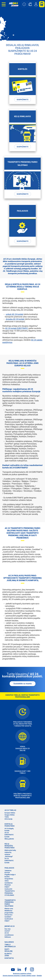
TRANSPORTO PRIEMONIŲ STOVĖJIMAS (10, 893)
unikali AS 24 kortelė (14, 314)
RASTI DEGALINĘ (9, 950)
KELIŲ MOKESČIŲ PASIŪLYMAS (9, 846)
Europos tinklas (10, 813)
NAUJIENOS (9, 942)
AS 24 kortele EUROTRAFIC (17, 328)
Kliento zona (9, 909)
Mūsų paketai (9, 839)
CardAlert (8, 917)
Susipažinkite (23, 100)
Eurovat (7, 873)
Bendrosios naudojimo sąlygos (22, 974)
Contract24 (8, 889)
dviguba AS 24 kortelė (15, 319)
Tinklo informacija (8, 818)
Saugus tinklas (10, 815)
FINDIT (7, 887)
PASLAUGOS (9, 868)
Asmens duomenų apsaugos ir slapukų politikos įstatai (19, 976)
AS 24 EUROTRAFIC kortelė (9, 835)
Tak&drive (8, 871)
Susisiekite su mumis (23, 684)
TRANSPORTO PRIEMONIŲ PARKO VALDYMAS (10, 903)
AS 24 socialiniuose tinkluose (9, 935)
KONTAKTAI (9, 958)
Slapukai (39, 976)
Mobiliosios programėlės (9, 912)
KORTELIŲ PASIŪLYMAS (9, 825)
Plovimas (8, 885)
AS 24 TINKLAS (10, 810)
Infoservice (8, 915)
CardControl (9, 919)
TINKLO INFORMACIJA (10, 946)
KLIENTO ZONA (8, 955)
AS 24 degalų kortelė (9, 830)
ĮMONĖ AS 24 (10, 926)
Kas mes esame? (8, 930)
